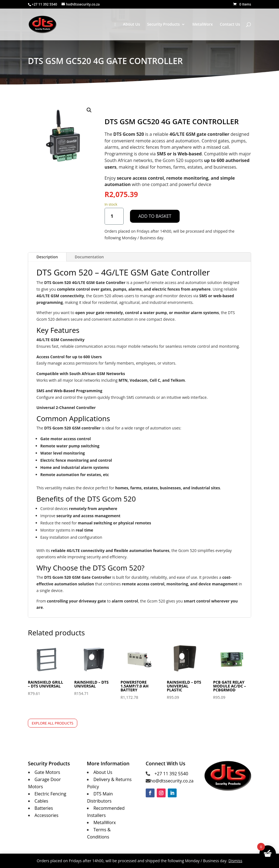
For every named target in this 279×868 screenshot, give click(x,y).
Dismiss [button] (235, 861)
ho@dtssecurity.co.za (172, 781)
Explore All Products (53, 723)
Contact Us (230, 25)
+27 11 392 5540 (171, 774)
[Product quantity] (114, 216)
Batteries (44, 808)
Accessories (46, 815)
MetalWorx (203, 25)
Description (47, 257)
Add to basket (155, 216)
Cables (41, 801)
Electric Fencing (50, 794)
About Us (131, 25)
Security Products (163, 25)
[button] (89, 110)
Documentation (89, 257)
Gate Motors (47, 772)
